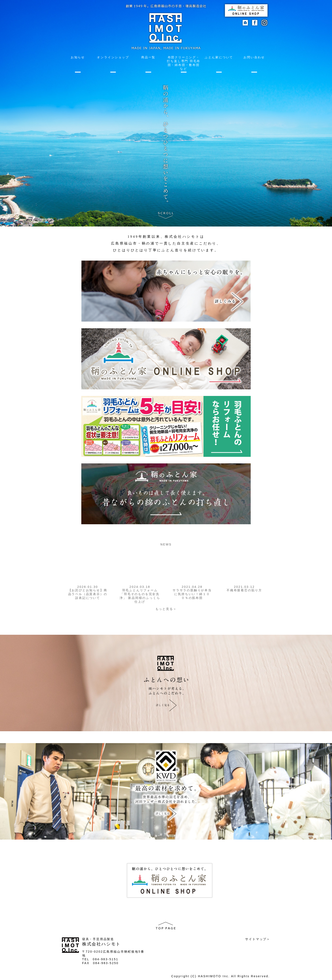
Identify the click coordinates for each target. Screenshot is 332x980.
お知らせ (78, 57)
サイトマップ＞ (258, 939)
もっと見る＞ (166, 609)
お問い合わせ (254, 57)
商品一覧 (148, 57)
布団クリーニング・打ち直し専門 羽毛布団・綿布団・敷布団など (184, 63)
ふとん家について (219, 57)
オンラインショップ (113, 57)
